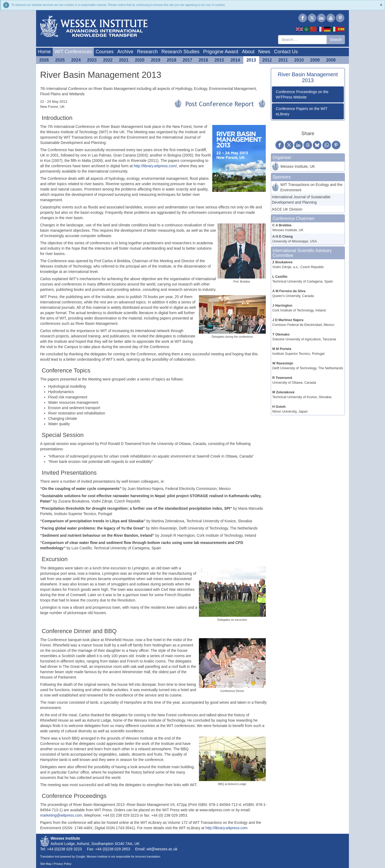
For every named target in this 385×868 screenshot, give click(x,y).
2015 (220, 60)
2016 (203, 60)
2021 (124, 60)
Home (44, 52)
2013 (251, 60)
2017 (187, 60)
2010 (299, 60)
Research (147, 52)
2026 (44, 60)
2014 (235, 60)
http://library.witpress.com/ (155, 166)
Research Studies (180, 52)
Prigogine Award (221, 52)
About (248, 52)
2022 (108, 60)
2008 (331, 60)
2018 (172, 60)
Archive (125, 52)
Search (336, 40)
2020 (140, 60)
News (264, 52)
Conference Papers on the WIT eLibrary (302, 111)
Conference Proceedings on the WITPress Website (302, 94)
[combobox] (302, 40)
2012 (267, 60)
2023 (92, 60)
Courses (105, 52)
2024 (76, 60)
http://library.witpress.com (226, 828)
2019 (156, 60)
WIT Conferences (73, 52)
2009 (315, 60)
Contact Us (286, 52)
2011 (283, 60)
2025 (60, 60)
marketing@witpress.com (61, 815)
